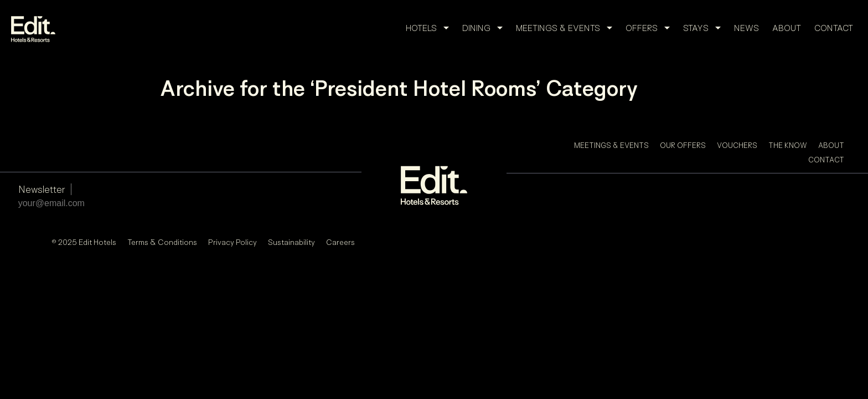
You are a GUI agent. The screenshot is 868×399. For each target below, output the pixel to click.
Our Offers (683, 145)
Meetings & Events (567, 28)
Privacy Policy (232, 242)
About (787, 28)
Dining (486, 28)
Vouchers (737, 145)
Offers (651, 28)
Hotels (431, 28)
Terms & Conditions (162, 242)
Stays (705, 28)
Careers (340, 242)
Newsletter (42, 189)
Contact (834, 28)
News (746, 28)
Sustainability (291, 242)
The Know (788, 145)
